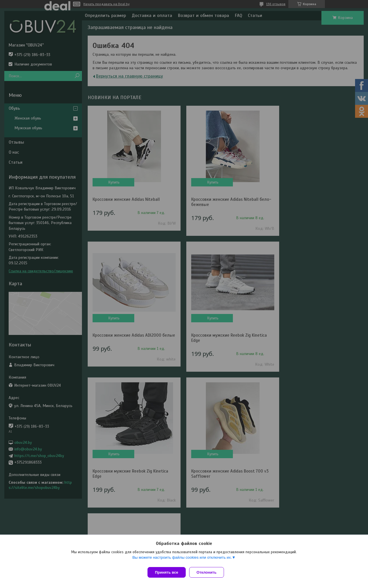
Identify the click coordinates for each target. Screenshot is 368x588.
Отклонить (209, 572)
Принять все (167, 572)
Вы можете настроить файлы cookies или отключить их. (182, 560)
